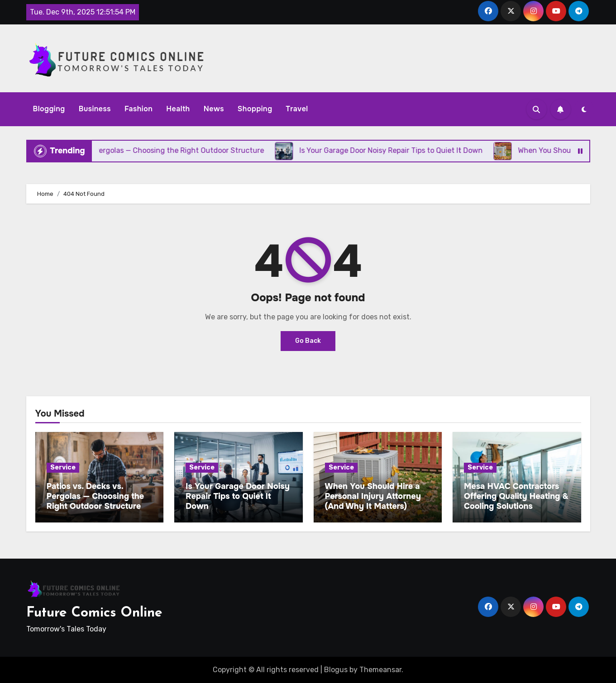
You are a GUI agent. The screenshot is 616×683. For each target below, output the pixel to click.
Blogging (49, 109)
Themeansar (380, 670)
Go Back (308, 341)
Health (178, 109)
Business (95, 109)
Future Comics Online (94, 613)
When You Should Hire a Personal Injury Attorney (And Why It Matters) (373, 496)
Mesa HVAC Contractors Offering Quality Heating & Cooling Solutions (516, 496)
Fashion (138, 109)
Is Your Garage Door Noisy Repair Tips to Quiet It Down (238, 496)
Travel (297, 109)
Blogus (336, 670)
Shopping (255, 109)
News (214, 109)
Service (63, 467)
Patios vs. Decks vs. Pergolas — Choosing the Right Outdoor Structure (96, 496)
